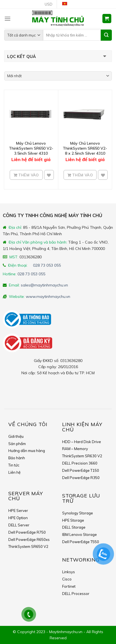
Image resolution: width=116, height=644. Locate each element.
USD (49, 4)
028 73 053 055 (47, 265)
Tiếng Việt (67, 4)
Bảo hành (17, 458)
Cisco (67, 579)
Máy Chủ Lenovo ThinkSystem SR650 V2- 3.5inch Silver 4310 (31, 148)
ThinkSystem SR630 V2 (82, 456)
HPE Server (18, 511)
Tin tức (14, 465)
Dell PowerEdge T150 (81, 470)
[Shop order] (58, 76)
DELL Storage (74, 527)
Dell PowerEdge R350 (81, 478)
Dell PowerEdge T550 (81, 542)
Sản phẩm (17, 444)
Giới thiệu (16, 436)
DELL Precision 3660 (80, 463)
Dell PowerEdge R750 (27, 532)
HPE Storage (73, 520)
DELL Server (19, 525)
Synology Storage (78, 513)
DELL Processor (76, 594)
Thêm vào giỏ (28, 177)
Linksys (69, 572)
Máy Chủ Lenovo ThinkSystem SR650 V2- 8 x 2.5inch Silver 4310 (85, 148)
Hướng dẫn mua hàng (27, 451)
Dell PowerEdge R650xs (29, 539)
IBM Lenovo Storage (80, 534)
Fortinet (69, 586)
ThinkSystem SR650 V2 (28, 546)
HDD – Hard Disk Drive (82, 442)
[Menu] (7, 19)
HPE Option (18, 518)
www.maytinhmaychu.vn (48, 297)
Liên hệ (14, 472)
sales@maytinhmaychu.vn (44, 285)
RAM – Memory (75, 449)
